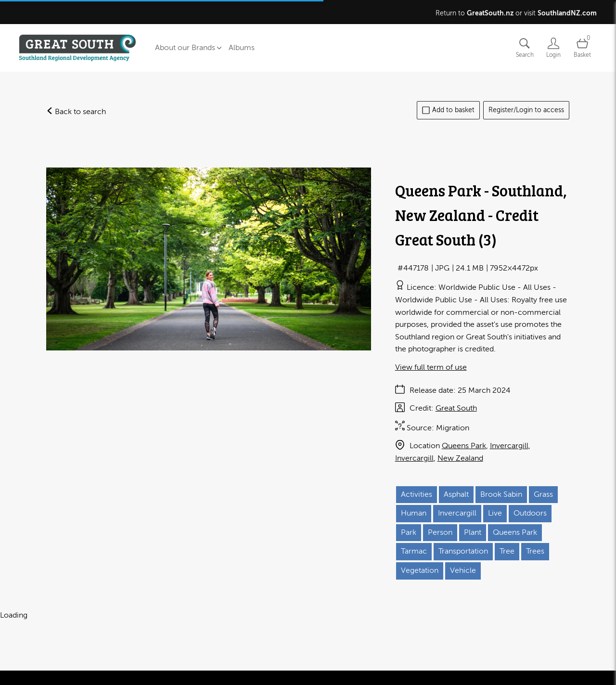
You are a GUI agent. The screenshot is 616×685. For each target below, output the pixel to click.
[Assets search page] (525, 48)
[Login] (553, 48)
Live (495, 513)
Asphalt (456, 494)
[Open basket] (582, 48)
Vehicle (463, 570)
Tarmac (414, 551)
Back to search (76, 112)
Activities (417, 494)
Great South (456, 408)
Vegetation (420, 570)
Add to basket (448, 110)
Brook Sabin (501, 494)
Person (440, 532)
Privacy (158, 675)
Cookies (193, 675)
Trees (535, 551)
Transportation (463, 551)
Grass (543, 494)
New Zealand (460, 458)
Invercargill (509, 446)
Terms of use (115, 675)
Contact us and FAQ (53, 675)
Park (409, 532)
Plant (473, 532)
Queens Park (464, 446)
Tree (507, 551)
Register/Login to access (526, 110)
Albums (242, 48)
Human (414, 513)
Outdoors (530, 513)
